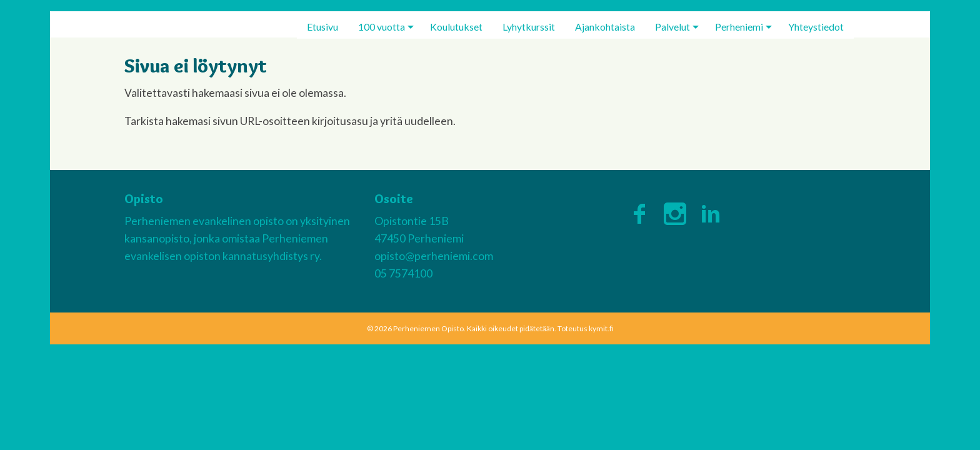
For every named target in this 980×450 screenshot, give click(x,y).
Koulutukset (456, 27)
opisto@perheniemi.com (434, 256)
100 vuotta (382, 27)
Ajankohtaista (605, 27)
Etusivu (322, 27)
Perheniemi (739, 27)
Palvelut (672, 27)
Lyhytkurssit (529, 27)
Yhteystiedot (816, 27)
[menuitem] (322, 27)
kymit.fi (601, 328)
